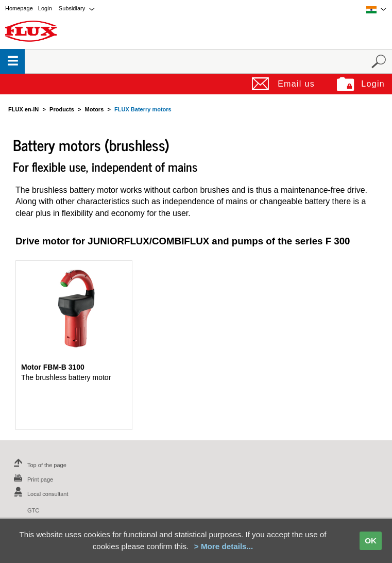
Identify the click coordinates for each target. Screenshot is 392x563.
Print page (32, 479)
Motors (95, 109)
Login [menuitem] (45, 8)
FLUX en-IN (23, 109)
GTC (33, 510)
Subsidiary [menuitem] (72, 8)
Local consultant (40, 494)
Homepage (19, 8)
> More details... (224, 546)
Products (62, 109)
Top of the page (39, 465)
